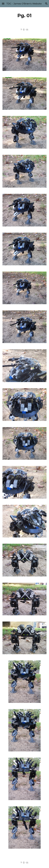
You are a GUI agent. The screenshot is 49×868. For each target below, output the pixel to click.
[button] (3, 4)
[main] (25, 15)
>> (27, 29)
